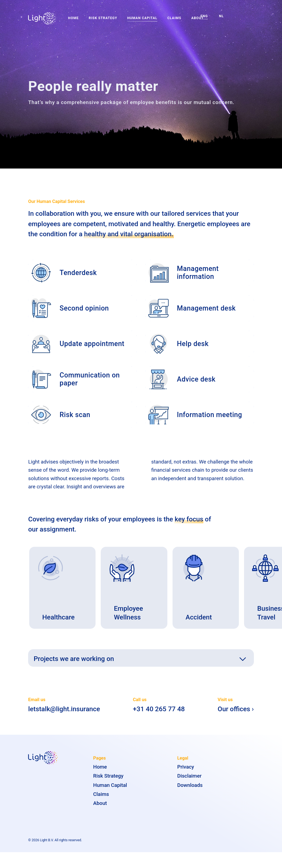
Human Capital (142, 18)
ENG (204, 16)
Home (74, 18)
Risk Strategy (103, 18)
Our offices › (236, 714)
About (100, 808)
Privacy (186, 772)
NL (221, 16)
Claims (174, 18)
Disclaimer (189, 781)
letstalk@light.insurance (64, 714)
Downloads (190, 790)
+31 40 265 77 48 (159, 714)
